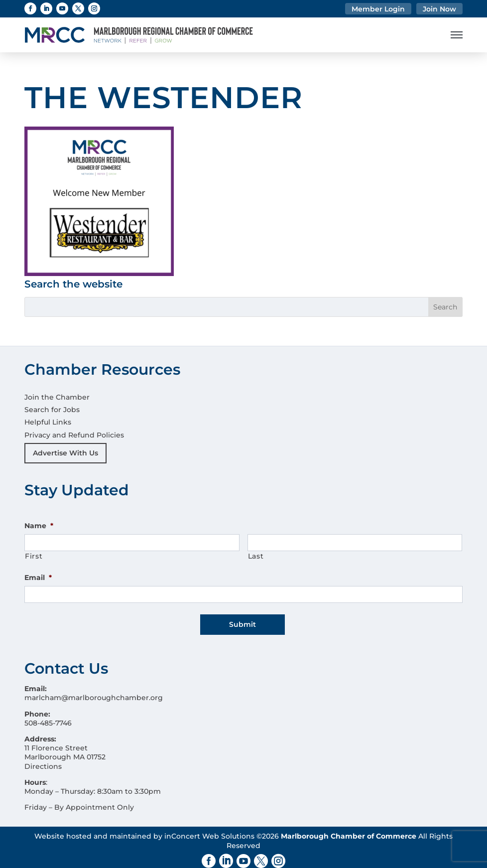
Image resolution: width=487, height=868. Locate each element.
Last (256, 556)
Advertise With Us (65, 453)
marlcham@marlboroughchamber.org (94, 692)
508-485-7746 (48, 718)
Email (38, 578)
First (34, 556)
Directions (43, 760)
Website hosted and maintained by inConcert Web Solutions (144, 831)
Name (39, 526)
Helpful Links (48, 422)
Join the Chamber (57, 397)
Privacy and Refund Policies (74, 435)
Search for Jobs (52, 410)
